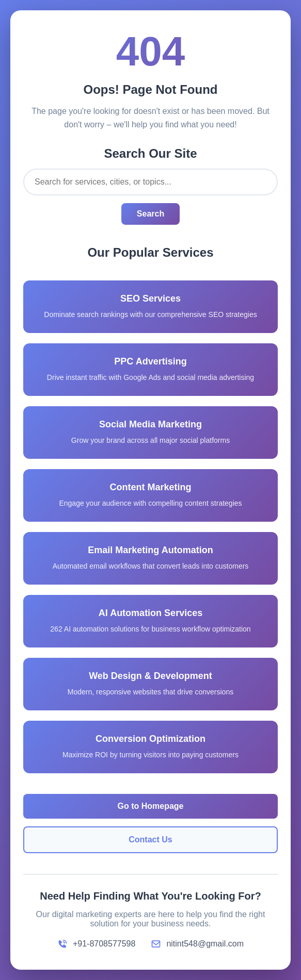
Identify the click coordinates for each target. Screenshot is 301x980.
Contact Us (150, 840)
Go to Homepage (150, 806)
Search (150, 214)
